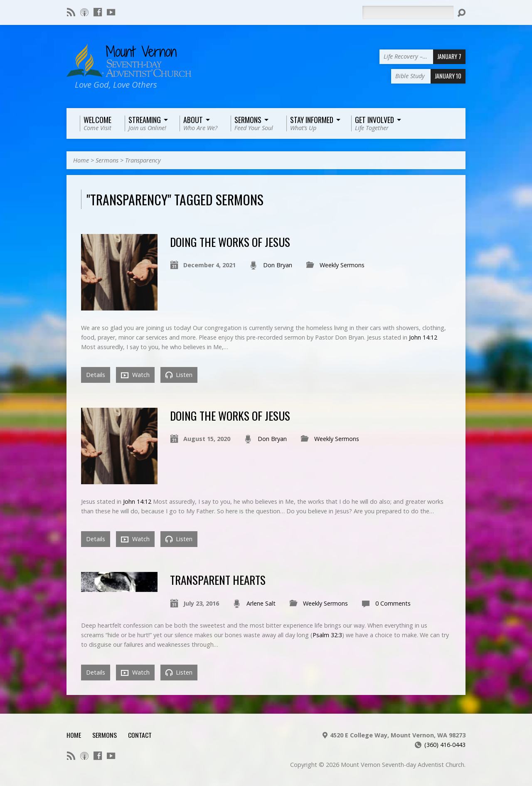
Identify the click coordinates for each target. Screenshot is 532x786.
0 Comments (393, 603)
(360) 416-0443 (445, 745)
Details (96, 375)
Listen (179, 375)
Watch (135, 375)
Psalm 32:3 (327, 635)
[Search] (408, 12)
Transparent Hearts (218, 580)
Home (81, 160)
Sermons (107, 160)
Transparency (143, 160)
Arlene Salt (261, 603)
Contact (140, 735)
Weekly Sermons (342, 265)
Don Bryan (278, 265)
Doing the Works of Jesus (230, 242)
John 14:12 (423, 337)
